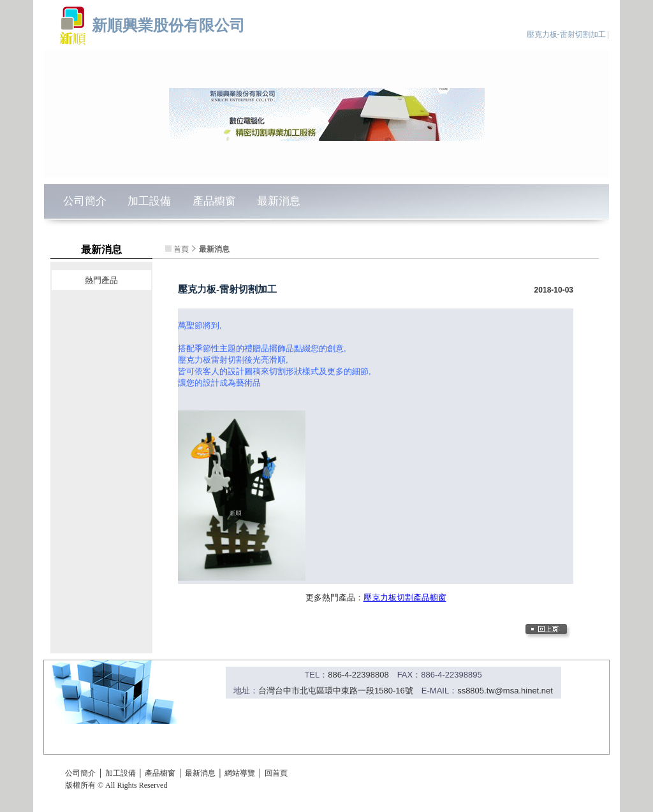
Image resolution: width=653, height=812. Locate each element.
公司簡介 (85, 201)
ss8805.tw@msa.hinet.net (505, 691)
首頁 (181, 249)
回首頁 (276, 773)
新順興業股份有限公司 (168, 25)
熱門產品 (101, 280)
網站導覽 (240, 773)
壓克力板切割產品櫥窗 (405, 598)
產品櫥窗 (214, 201)
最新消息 (279, 201)
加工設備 (149, 201)
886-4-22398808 (358, 675)
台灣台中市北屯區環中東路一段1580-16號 (336, 691)
